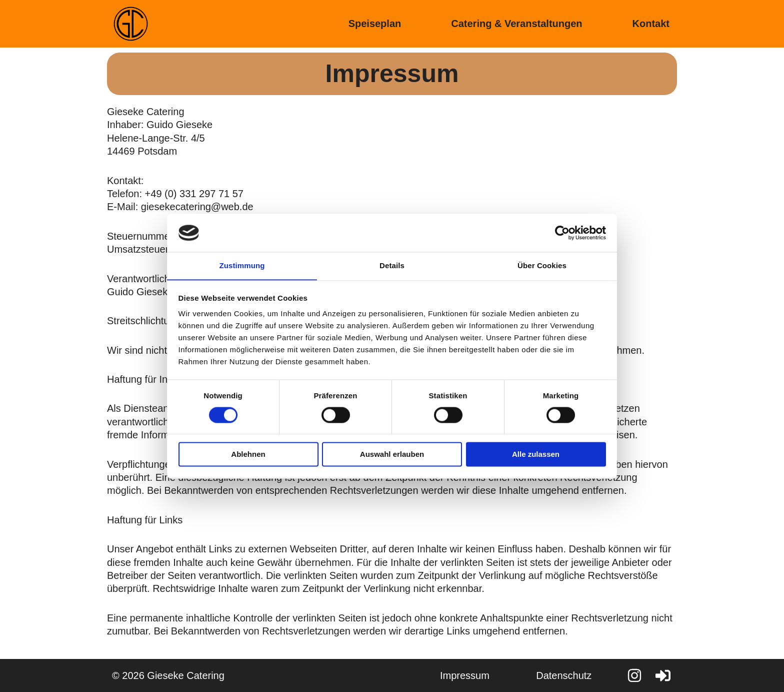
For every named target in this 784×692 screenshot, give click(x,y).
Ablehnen (248, 455)
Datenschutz (562, 675)
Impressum (460, 675)
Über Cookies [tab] (542, 265)
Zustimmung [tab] (242, 265)
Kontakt (651, 24)
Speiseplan (375, 24)
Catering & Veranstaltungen (516, 24)
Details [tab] (392, 265)
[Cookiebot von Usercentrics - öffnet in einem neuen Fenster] (562, 233)
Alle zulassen (536, 455)
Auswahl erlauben (392, 455)
